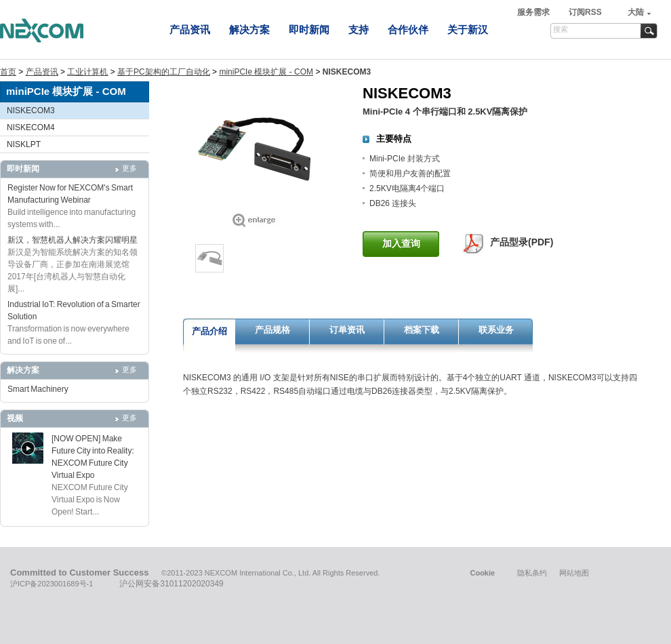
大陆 (636, 12)
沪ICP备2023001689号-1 (52, 584)
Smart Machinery (38, 389)
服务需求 (534, 12)
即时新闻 (309, 29)
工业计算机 (87, 72)
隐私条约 (532, 573)
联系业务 (496, 330)
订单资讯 (347, 330)
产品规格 (272, 330)
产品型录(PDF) (522, 242)
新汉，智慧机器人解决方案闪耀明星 (73, 240)
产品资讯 (190, 29)
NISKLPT (24, 144)
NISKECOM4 (31, 127)
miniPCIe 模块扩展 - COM (266, 72)
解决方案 (249, 29)
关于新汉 (468, 29)
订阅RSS (585, 12)
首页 (8, 72)
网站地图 (574, 573)
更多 (129, 168)
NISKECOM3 (31, 110)
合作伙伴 (408, 29)
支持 (359, 29)
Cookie (482, 573)
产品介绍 (209, 331)
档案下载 (422, 330)
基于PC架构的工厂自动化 (164, 72)
